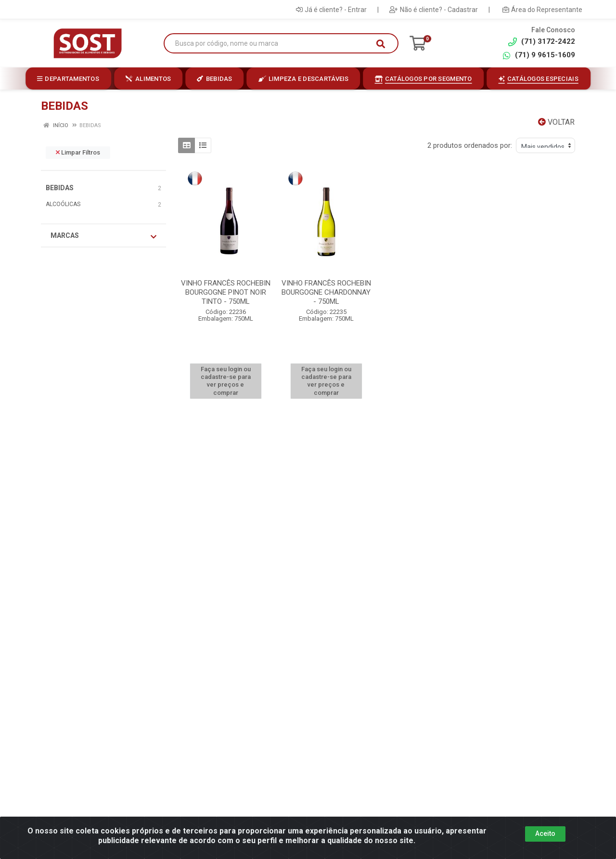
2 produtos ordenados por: (470, 145)
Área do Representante (542, 10)
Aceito (545, 833)
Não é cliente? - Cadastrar (434, 10)
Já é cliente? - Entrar (331, 10)
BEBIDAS (60, 188)
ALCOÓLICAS (63, 204)
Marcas (103, 236)
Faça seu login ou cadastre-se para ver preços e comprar (226, 381)
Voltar (556, 122)
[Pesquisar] (381, 44)
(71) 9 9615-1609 (539, 55)
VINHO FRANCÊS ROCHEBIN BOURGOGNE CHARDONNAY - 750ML (326, 292)
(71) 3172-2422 (542, 42)
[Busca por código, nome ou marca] (271, 44)
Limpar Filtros (78, 152)
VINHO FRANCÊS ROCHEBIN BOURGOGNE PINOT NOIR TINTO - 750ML (226, 292)
